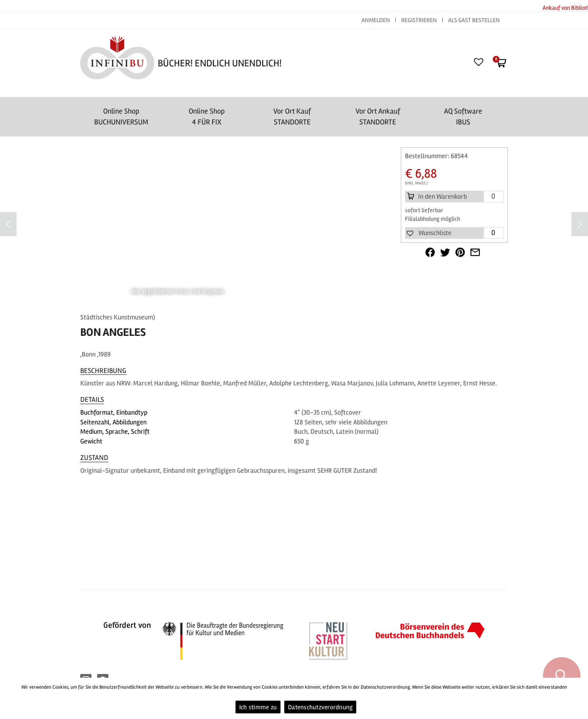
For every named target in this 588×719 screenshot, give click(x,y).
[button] (428, 233)
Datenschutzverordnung (320, 707)
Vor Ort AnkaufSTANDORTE (378, 117)
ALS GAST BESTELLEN (474, 20)
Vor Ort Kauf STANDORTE (292, 117)
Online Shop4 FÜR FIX (207, 117)
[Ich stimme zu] (579, 698)
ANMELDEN (376, 20)
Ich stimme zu (258, 707)
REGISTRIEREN (419, 20)
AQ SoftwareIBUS (463, 117)
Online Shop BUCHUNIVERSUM (121, 117)
